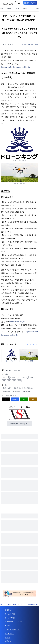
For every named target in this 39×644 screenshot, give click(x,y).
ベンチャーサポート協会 (30, 45)
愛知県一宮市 (18, 388)
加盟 (4, 381)
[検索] (19, 3)
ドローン (5, 377)
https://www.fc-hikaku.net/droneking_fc (15, 67)
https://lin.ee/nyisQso (17, 322)
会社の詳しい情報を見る (20, 424)
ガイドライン (9, 633)
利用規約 (8, 626)
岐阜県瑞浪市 (6, 392)
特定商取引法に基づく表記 (14, 622)
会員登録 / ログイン (30, 3)
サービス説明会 (10, 618)
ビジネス (13, 377)
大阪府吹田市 (17, 392)
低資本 (31, 377)
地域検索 (8, 8)
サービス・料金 (10, 614)
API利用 (8, 637)
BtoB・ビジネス (19, 370)
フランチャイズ (22, 377)
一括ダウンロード (31, 344)
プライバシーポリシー (12, 629)
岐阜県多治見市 (29, 388)
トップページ (5, 605)
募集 (9, 381)
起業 (14, 381)
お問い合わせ (9, 641)
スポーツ (24, 8)
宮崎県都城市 (27, 392)
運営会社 (8, 610)
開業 (19, 381)
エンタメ (16, 8)
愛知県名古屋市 (7, 388)
